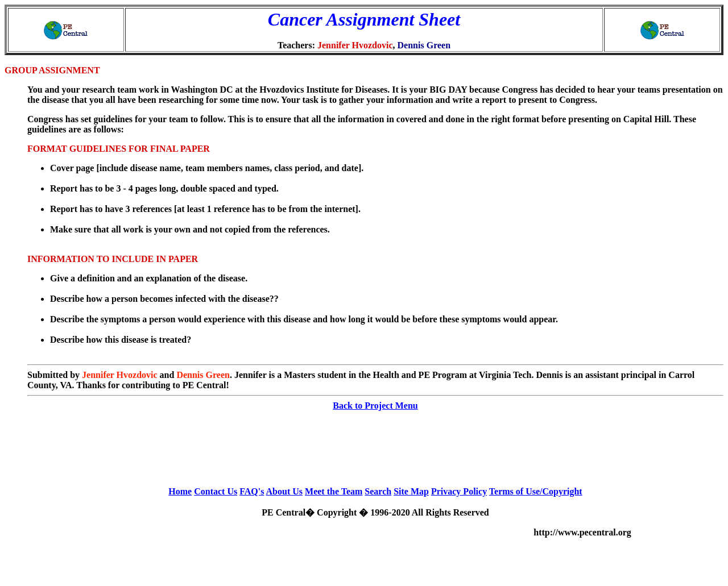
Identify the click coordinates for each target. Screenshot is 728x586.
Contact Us (216, 491)
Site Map (411, 491)
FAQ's (252, 491)
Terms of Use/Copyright (536, 491)
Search (378, 491)
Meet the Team (334, 491)
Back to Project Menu (375, 406)
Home (180, 491)
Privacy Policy (459, 491)
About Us (284, 491)
